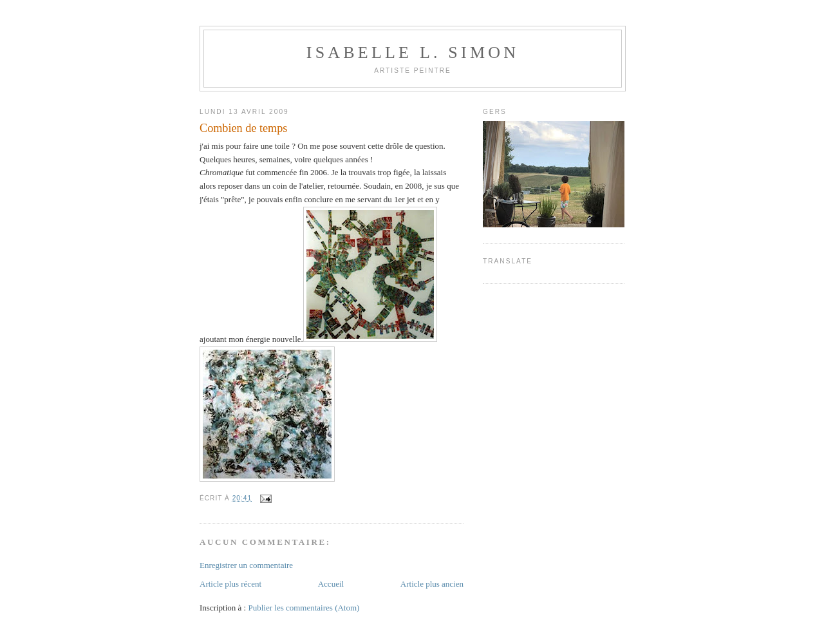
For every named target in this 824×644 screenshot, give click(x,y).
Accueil (331, 584)
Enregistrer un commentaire (246, 565)
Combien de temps (243, 128)
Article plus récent (230, 584)
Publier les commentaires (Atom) (304, 608)
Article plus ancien (432, 584)
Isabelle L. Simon (413, 52)
